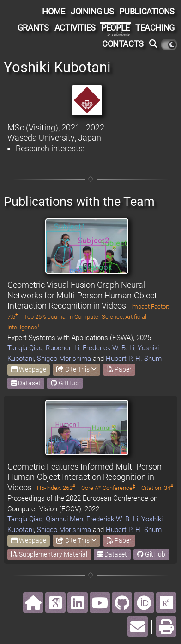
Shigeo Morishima (64, 359)
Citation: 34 (157, 488)
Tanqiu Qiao (25, 348)
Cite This (76, 369)
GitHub (65, 383)
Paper (119, 369)
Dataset (26, 383)
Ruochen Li (63, 348)
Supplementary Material (49, 554)
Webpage (29, 369)
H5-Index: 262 (56, 488)
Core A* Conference (108, 488)
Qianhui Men (64, 519)
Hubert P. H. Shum (134, 359)
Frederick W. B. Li (109, 348)
